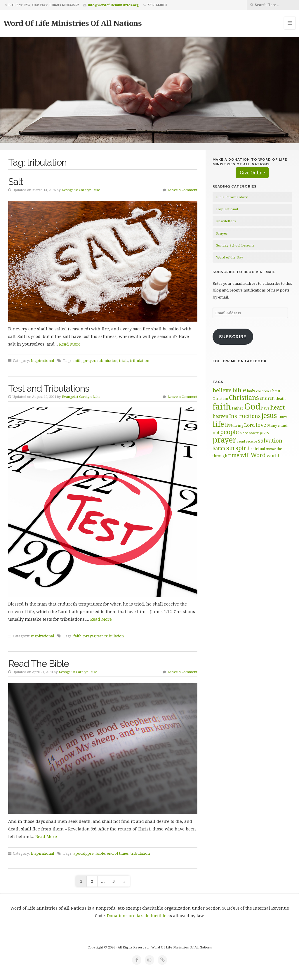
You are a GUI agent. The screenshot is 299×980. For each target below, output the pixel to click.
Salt (16, 182)
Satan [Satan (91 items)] (219, 448)
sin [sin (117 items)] (230, 448)
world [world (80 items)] (273, 455)
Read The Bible (39, 664)
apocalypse (84, 853)
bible (100, 853)
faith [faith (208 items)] (222, 406)
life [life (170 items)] (218, 424)
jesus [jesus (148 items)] (269, 416)
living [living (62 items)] (238, 425)
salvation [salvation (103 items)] (270, 440)
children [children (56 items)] (263, 391)
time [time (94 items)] (234, 455)
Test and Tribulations (49, 388)
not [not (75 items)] (216, 432)
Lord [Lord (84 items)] (250, 425)
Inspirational (42, 360)
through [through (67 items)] (220, 456)
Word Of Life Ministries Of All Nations (73, 23)
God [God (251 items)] (252, 406)
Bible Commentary (232, 197)
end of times (118, 853)
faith (77, 360)
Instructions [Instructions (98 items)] (245, 416)
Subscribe (233, 337)
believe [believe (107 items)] (222, 390)
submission (107, 360)
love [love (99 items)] (261, 425)
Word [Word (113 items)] (258, 455)
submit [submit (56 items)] (271, 449)
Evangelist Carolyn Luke (81, 190)
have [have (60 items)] (265, 408)
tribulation (140, 360)
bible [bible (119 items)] (239, 390)
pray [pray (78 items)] (264, 432)
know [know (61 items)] (282, 417)
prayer (89, 360)
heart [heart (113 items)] (278, 407)
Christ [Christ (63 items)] (275, 391)
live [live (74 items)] (229, 425)
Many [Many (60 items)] (272, 425)
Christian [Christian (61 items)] (220, 398)
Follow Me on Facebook (240, 361)
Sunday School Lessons (235, 245)
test (100, 636)
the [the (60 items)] (279, 449)
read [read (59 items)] (241, 441)
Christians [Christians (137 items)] (244, 397)
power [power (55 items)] (254, 433)
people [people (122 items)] (230, 432)
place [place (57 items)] (244, 433)
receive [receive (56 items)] (251, 441)
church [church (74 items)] (267, 398)
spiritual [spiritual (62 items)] (258, 449)
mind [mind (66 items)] (283, 425)
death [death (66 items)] (281, 398)
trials (124, 360)
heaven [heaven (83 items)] (220, 416)
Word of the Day (230, 257)
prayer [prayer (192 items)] (225, 440)
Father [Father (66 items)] (238, 408)
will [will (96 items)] (245, 455)
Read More (70, 344)
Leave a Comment (182, 190)
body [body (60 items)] (251, 391)
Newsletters (226, 221)
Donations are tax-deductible (137, 916)
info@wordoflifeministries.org (113, 5)
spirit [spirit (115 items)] (243, 448)
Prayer (222, 233)
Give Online (252, 173)
